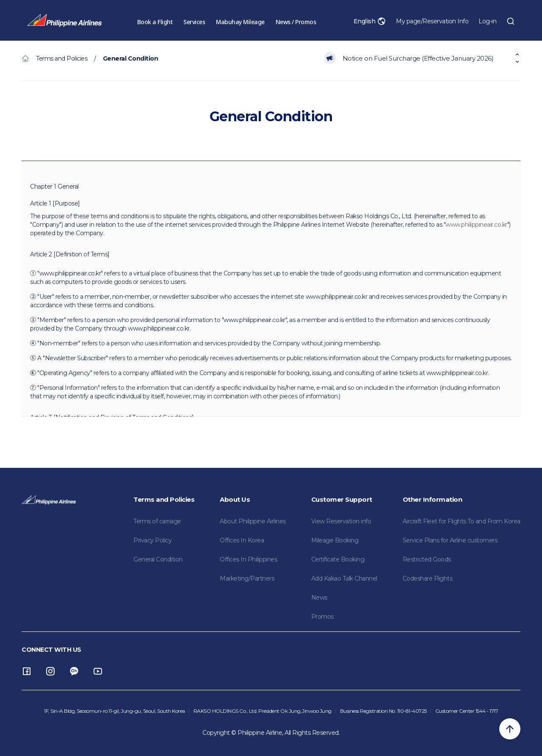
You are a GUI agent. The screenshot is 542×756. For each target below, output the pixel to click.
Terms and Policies (164, 499)
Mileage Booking (335, 540)
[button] (517, 62)
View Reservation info (341, 521)
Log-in (487, 21)
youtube (98, 671)
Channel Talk (74, 671)
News (319, 598)
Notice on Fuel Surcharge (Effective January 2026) (418, 58)
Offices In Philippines (248, 559)
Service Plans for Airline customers (450, 540)
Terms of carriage (157, 521)
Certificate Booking (338, 559)
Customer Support (342, 499)
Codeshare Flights (428, 578)
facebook (27, 671)
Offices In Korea (242, 540)
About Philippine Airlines (253, 521)
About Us (235, 499)
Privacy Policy (152, 540)
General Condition (158, 559)
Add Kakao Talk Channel (344, 578)
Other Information (433, 499)
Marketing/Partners (247, 578)
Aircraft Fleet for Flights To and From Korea (462, 521)
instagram (50, 671)
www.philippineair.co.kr (476, 225)
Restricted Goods (427, 559)
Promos (322, 617)
